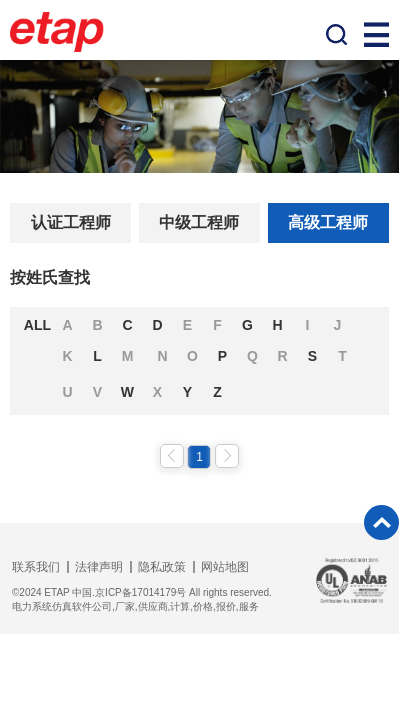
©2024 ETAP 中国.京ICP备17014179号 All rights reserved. (142, 592)
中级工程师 (199, 222)
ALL (37, 325)
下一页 (227, 456)
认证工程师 (71, 222)
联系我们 (36, 567)
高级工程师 (328, 222)
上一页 (172, 456)
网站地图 (225, 567)
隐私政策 (162, 567)
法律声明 (99, 567)
